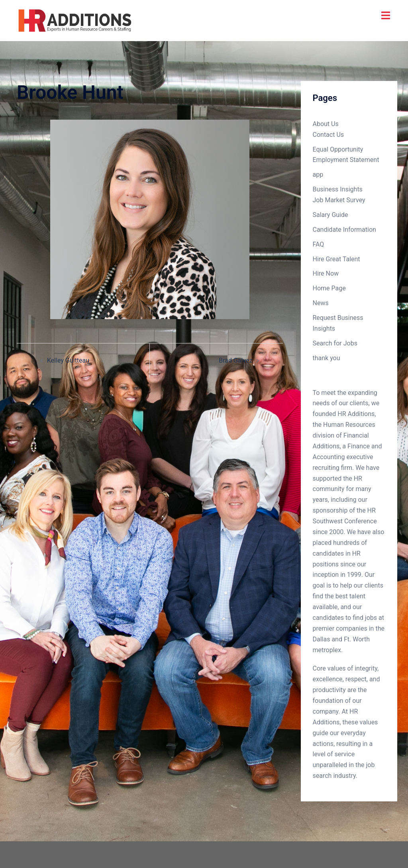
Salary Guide (331, 215)
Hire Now (326, 273)
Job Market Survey (339, 200)
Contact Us (329, 135)
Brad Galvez (235, 360)
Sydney (147, 854)
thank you (327, 358)
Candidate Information (344, 230)
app (318, 175)
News (321, 303)
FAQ (319, 244)
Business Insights (338, 189)
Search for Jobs (335, 343)
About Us (326, 124)
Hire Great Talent (336, 259)
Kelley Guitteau (68, 360)
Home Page (329, 288)
